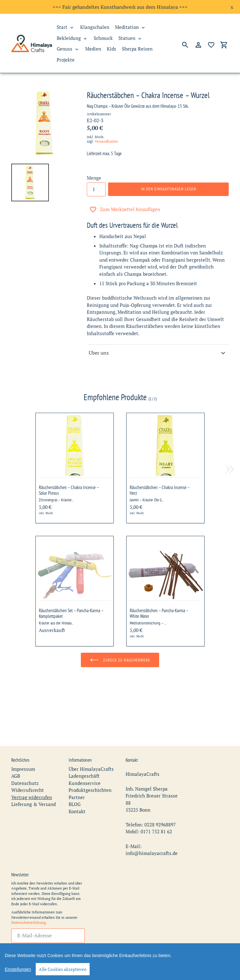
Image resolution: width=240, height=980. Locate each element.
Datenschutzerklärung (29, 905)
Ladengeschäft (84, 758)
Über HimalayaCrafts (91, 751)
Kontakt (77, 793)
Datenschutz (25, 765)
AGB (16, 758)
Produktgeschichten (90, 772)
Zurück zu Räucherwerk (120, 660)
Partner (77, 779)
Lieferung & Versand (34, 786)
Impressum (23, 751)
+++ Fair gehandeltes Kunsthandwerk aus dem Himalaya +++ (120, 7)
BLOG (75, 786)
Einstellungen (18, 969)
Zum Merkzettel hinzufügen (125, 210)
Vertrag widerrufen (32, 779)
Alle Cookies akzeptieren (63, 969)
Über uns (158, 353)
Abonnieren (48, 937)
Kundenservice (85, 765)
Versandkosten (106, 141)
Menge (94, 178)
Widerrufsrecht (28, 772)
